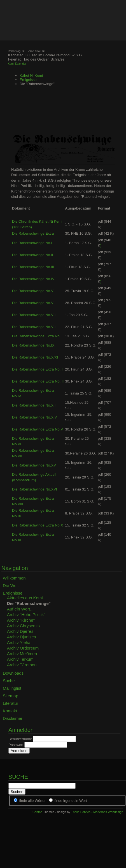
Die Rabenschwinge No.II (33, 255)
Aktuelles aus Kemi (25, 598)
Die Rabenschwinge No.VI (33, 303)
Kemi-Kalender (17, 64)
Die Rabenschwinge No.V (33, 291)
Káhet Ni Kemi (31, 75)
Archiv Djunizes (21, 637)
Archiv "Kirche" (21, 620)
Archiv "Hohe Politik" (26, 615)
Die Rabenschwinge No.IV (33, 279)
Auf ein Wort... (20, 609)
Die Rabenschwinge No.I (32, 243)
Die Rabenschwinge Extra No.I (37, 336)
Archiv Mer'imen (22, 654)
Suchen (17, 792)
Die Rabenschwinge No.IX (33, 345)
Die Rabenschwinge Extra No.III (38, 381)
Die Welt (11, 586)
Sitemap (11, 696)
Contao (37, 812)
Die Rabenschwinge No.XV (34, 465)
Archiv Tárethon (22, 665)
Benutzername (20, 739)
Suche (9, 681)
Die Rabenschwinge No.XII (34, 405)
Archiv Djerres (20, 631)
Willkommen (14, 578)
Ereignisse (28, 80)
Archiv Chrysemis (23, 626)
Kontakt (10, 711)
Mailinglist (12, 688)
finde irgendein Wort (71, 801)
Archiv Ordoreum (23, 648)
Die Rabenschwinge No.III (33, 267)
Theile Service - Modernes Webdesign (97, 812)
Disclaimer (13, 718)
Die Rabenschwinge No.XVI (34, 489)
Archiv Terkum (20, 659)
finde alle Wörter (32, 801)
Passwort (16, 745)
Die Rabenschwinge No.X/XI (35, 357)
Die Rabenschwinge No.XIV (34, 417)
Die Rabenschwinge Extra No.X (38, 525)
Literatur (11, 703)
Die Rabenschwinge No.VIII (34, 327)
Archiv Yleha (19, 642)
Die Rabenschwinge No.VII (34, 315)
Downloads (13, 673)
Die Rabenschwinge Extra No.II (37, 369)
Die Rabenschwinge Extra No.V (38, 429)
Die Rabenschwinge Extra (33, 233)
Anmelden (19, 751)
